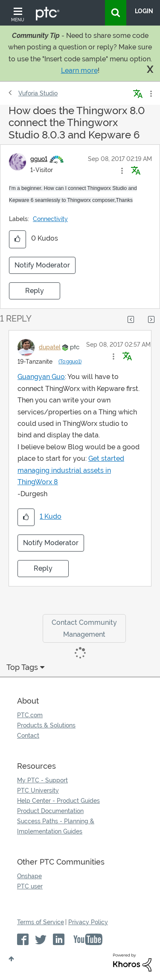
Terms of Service (41, 922)
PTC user (30, 886)
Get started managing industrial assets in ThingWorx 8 (71, 470)
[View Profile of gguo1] (39, 159)
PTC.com (30, 715)
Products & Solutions (46, 725)
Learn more (79, 70)
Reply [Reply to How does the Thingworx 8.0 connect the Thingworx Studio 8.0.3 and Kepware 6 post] (35, 291)
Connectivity (50, 219)
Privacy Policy (88, 922)
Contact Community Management (84, 628)
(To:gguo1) (70, 362)
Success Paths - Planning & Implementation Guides (56, 826)
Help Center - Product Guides (58, 801)
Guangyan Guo (41, 377)
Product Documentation (50, 811)
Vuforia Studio (38, 93)
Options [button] (150, 94)
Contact (28, 736)
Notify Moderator (42, 265)
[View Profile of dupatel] (50, 347)
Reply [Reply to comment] (43, 568)
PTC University (38, 790)
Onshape (29, 876)
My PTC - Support (42, 780)
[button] (122, 171)
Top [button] (11, 959)
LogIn (144, 11)
